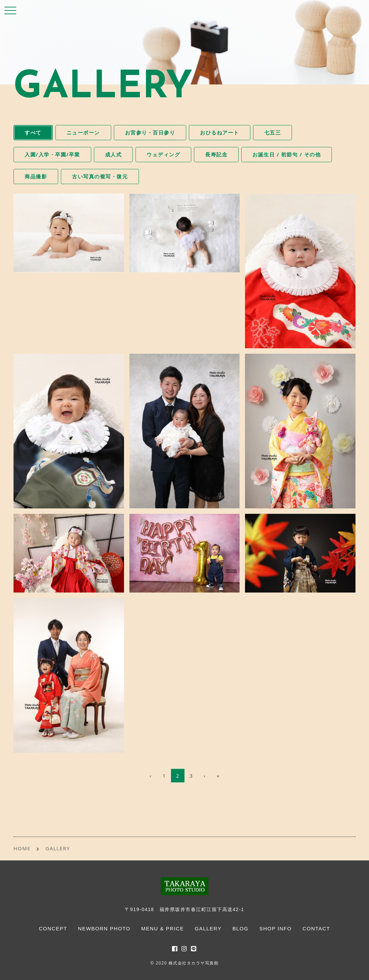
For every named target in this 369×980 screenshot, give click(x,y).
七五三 (273, 132)
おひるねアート (220, 132)
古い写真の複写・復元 (100, 176)
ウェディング (163, 154)
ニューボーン (83, 132)
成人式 (114, 154)
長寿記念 (216, 154)
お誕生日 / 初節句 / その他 (287, 154)
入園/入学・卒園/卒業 (52, 154)
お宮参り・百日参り (150, 132)
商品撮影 (36, 176)
